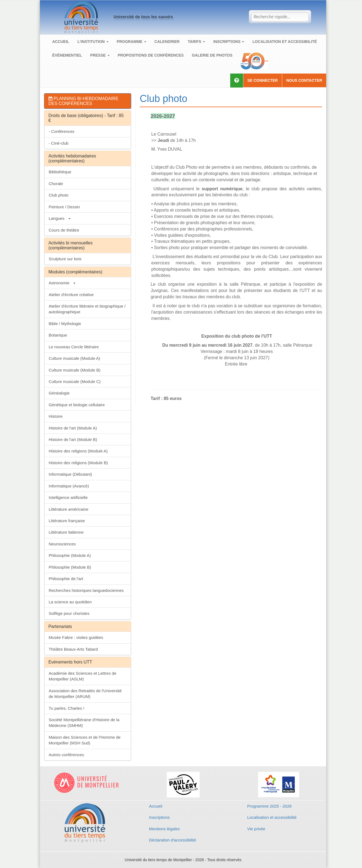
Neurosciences (62, 544)
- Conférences (62, 131)
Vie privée (256, 829)
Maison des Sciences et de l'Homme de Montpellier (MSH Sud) (85, 740)
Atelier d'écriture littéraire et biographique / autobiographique (87, 309)
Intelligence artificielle (68, 497)
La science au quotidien (70, 602)
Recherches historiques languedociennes (86, 590)
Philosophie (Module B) (70, 567)
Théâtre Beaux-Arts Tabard (73, 649)
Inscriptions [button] (229, 42)
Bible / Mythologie (65, 324)
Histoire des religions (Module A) (78, 451)
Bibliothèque (60, 172)
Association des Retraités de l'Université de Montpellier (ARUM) (85, 694)
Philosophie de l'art (66, 579)
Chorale (56, 184)
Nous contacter (304, 80)
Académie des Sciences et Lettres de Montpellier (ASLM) (83, 676)
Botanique (58, 335)
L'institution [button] (93, 42)
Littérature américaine (68, 509)
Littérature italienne (66, 532)
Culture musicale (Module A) (74, 358)
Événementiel (67, 55)
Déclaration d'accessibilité (173, 840)
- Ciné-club (59, 143)
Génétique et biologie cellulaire (77, 405)
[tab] (88, 101)
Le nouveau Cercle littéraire (74, 347)
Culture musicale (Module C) (75, 382)
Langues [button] (60, 218)
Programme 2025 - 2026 (269, 806)
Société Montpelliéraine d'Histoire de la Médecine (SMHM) (84, 723)
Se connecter (263, 80)
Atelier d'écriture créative (71, 295)
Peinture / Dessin (64, 207)
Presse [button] (100, 55)
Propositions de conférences (151, 55)
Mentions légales (164, 829)
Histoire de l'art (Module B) (73, 439)
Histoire (56, 416)
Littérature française (67, 521)
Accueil (61, 42)
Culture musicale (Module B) (75, 370)
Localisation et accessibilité (285, 42)
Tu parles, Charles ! (66, 708)
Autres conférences (66, 755)
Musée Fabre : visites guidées (76, 637)
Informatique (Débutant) (70, 474)
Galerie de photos (212, 55)
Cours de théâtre (64, 230)
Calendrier (167, 42)
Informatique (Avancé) (69, 486)
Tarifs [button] (196, 42)
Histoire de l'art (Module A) (73, 428)
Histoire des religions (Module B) (78, 463)
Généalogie (59, 393)
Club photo (59, 195)
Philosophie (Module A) (70, 555)
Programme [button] (132, 42)
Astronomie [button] (62, 283)
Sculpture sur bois (65, 259)
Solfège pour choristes (69, 613)
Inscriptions (159, 817)
